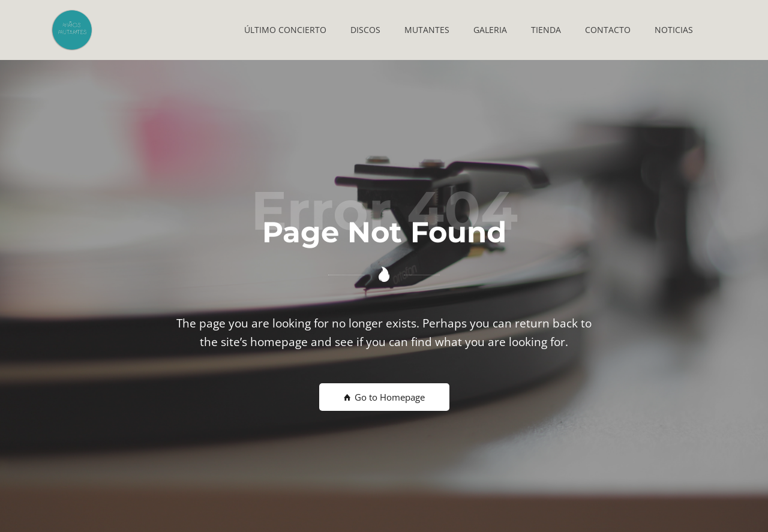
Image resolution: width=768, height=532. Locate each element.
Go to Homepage (384, 397)
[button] (285, 30)
